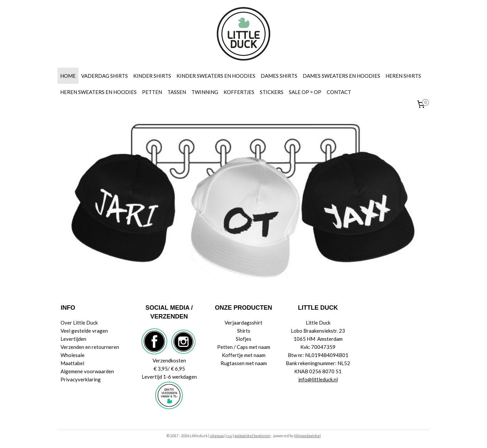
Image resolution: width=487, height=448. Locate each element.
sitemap (217, 436)
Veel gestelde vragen (84, 331)
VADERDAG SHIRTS (105, 76)
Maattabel (72, 363)
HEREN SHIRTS (403, 76)
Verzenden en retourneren (90, 347)
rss (229, 436)
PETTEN (152, 92)
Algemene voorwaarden (87, 371)
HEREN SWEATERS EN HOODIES (98, 92)
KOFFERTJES (239, 92)
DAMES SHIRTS (279, 76)
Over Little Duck (79, 323)
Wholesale (73, 355)
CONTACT (339, 92)
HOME (68, 76)
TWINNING (205, 92)
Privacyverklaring (81, 379)
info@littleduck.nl (318, 379)
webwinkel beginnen (252, 436)
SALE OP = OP (305, 92)
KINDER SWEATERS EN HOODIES (216, 76)
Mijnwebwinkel (307, 436)
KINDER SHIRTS (152, 76)
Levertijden (73, 339)
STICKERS (272, 92)
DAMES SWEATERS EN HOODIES (341, 76)
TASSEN (177, 92)
